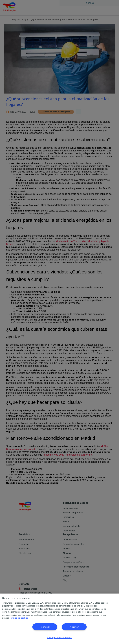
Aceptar (74, 627)
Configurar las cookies (60, 637)
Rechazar (45, 627)
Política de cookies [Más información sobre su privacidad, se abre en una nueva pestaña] (19, 618)
